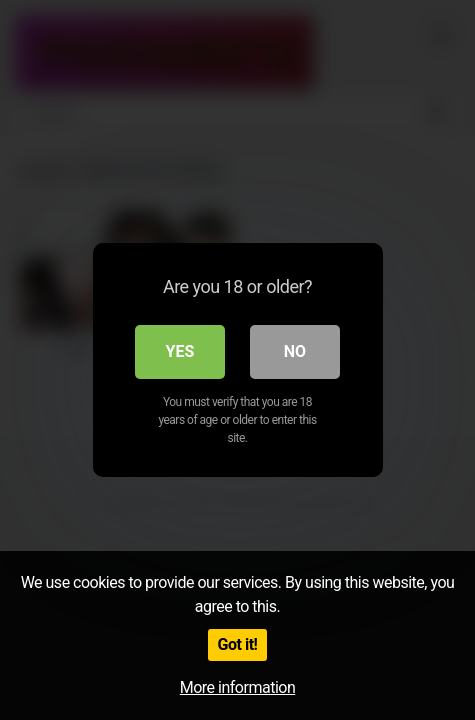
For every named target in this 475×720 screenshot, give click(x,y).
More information (237, 687)
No (295, 351)
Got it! (238, 644)
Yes (180, 351)
